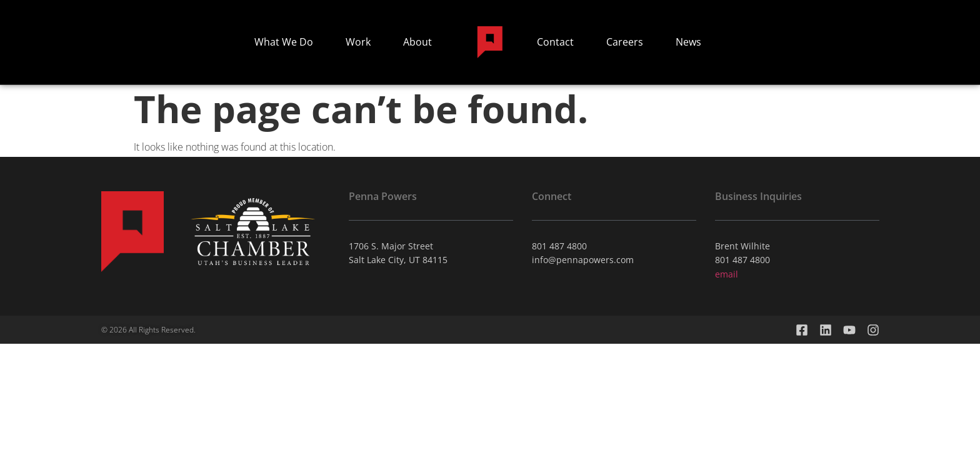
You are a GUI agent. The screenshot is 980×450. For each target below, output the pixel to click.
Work (358, 42)
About (417, 42)
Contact (555, 42)
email (727, 274)
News (688, 42)
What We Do (284, 42)
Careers (625, 42)
